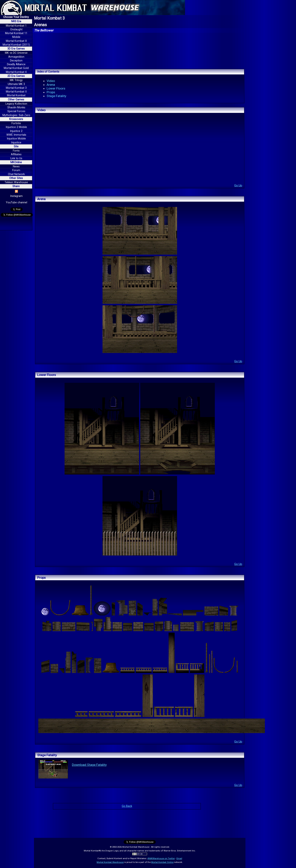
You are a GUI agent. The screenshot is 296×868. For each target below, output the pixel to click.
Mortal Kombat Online (162, 862)
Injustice (16, 143)
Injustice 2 (16, 131)
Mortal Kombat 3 (16, 88)
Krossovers (16, 119)
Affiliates (16, 154)
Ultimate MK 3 (16, 84)
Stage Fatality (56, 96)
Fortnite (16, 123)
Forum (16, 170)
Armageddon (16, 57)
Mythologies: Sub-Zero (16, 115)
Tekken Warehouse (16, 182)
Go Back (127, 806)
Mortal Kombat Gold (16, 68)
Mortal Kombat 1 (16, 26)
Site (16, 147)
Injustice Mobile (16, 139)
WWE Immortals (16, 135)
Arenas (40, 25)
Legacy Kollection (16, 104)
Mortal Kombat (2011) (16, 45)
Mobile (16, 37)
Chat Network (16, 174)
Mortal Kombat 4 (16, 72)
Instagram (16, 196)
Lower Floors (56, 88)
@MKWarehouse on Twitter (161, 858)
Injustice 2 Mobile (16, 127)
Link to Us (16, 158)
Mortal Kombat (16, 95)
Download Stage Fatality (89, 765)
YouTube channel (17, 202)
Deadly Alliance (16, 64)
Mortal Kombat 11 (16, 33)
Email (179, 858)
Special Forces (16, 111)
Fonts (16, 151)
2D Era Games (16, 76)
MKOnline (16, 162)
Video (51, 81)
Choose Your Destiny (16, 17)
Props (51, 92)
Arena (51, 85)
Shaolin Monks (16, 108)
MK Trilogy (16, 80)
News (16, 166)
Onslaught (16, 29)
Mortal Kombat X (16, 41)
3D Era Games (16, 49)
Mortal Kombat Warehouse (110, 862)
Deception (16, 61)
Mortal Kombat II (16, 92)
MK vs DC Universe (16, 53)
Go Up (238, 185)
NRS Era (16, 21)
